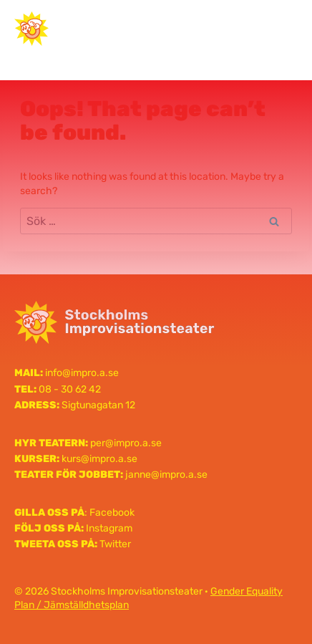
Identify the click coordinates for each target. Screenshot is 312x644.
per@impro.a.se (126, 443)
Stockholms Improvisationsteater (122, 28)
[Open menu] (281, 28)
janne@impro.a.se (166, 475)
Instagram (109, 528)
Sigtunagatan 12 (98, 405)
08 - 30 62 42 (70, 389)
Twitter (115, 544)
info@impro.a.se (82, 373)
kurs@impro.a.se (99, 459)
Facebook (112, 513)
